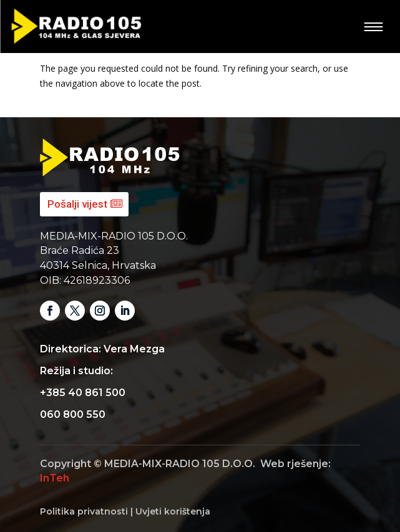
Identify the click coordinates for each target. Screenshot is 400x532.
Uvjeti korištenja (173, 511)
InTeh (55, 478)
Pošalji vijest (77, 204)
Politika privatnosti (84, 511)
